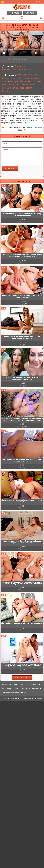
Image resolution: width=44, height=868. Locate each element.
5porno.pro (16, 698)
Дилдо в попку (9, 78)
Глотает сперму (24, 88)
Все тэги (37, 685)
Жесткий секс (25, 70)
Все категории (8, 689)
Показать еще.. (22, 678)
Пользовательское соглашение (14, 693)
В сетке (38, 81)
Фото (17, 689)
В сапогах (7, 91)
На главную (7, 685)
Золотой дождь (32, 78)
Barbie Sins (22, 75)
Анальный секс (10, 70)
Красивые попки (10, 85)
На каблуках (26, 81)
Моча (21, 78)
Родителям (36, 689)
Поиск (16, 685)
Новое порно (26, 685)
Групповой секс (22, 66)
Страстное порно (11, 81)
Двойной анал (27, 85)
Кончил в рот (9, 88)
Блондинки (34, 75)
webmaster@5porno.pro (34, 698)
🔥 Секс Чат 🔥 (37, 2)
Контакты (26, 689)
